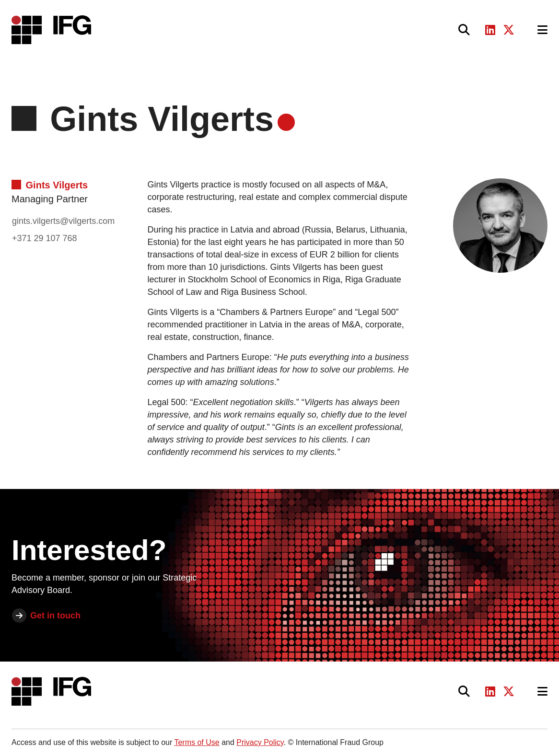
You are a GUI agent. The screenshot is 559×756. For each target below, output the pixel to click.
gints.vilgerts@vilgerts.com (63, 221)
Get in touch (55, 616)
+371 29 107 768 (45, 238)
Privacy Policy (260, 742)
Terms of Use (197, 742)
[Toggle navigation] (542, 30)
